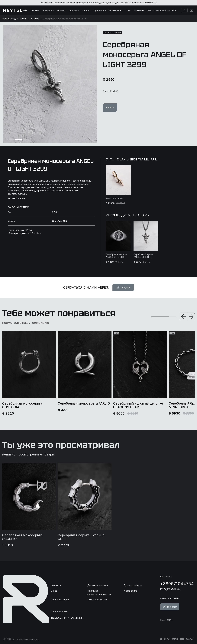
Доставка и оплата (98, 585)
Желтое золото (114, 198)
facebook (77, 618)
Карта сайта (130, 591)
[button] (183, 317)
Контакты (139, 10)
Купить (110, 107)
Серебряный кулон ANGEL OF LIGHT (143, 256)
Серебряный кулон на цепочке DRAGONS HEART (138, 405)
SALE (25, 10)
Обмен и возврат (60, 600)
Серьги (86, 10)
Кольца (61, 10)
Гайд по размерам (156, 10)
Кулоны (35, 10)
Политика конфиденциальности (99, 592)
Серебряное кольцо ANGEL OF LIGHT (116, 256)
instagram (59, 618)
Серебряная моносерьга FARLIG (84, 403)
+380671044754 (177, 584)
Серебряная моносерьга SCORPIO (22, 537)
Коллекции (115, 10)
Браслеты (48, 10)
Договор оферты (133, 585)
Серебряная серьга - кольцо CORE (81, 537)
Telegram (123, 287)
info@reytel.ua (170, 589)
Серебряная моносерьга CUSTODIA (22, 405)
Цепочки (74, 10)
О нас (129, 10)
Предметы (100, 10)
